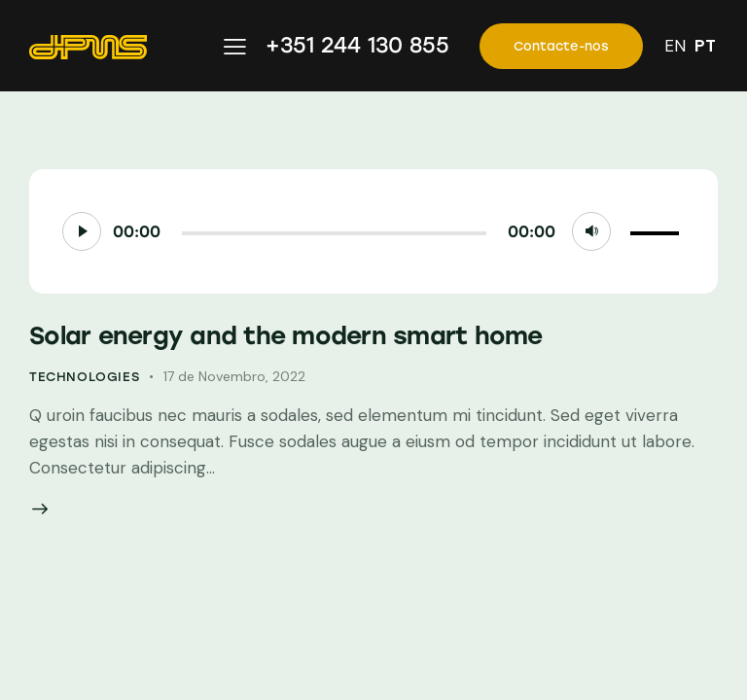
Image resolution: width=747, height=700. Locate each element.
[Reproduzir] (82, 231)
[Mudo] (591, 231)
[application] (373, 231)
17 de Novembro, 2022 (234, 376)
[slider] (334, 233)
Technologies (84, 377)
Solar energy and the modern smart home (286, 335)
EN (675, 46)
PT (705, 46)
